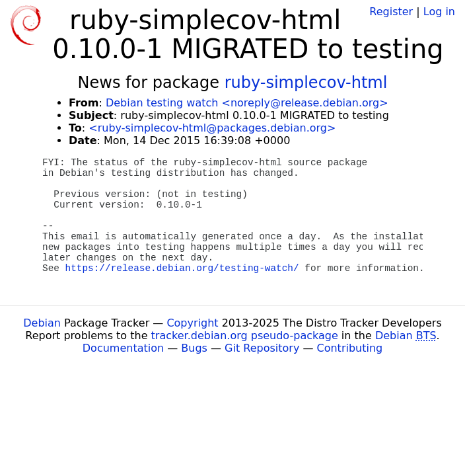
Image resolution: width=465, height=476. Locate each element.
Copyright (192, 323)
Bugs (194, 348)
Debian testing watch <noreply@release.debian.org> (247, 103)
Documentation (123, 348)
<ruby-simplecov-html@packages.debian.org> (212, 128)
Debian (42, 323)
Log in (439, 12)
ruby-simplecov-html (306, 83)
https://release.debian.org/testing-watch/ (182, 268)
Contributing (350, 348)
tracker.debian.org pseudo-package (245, 336)
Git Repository (262, 348)
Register (391, 12)
